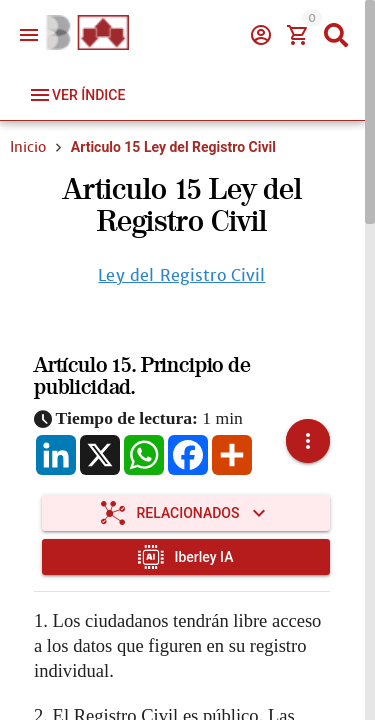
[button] (308, 441)
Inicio (28, 147)
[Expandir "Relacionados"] (186, 513)
